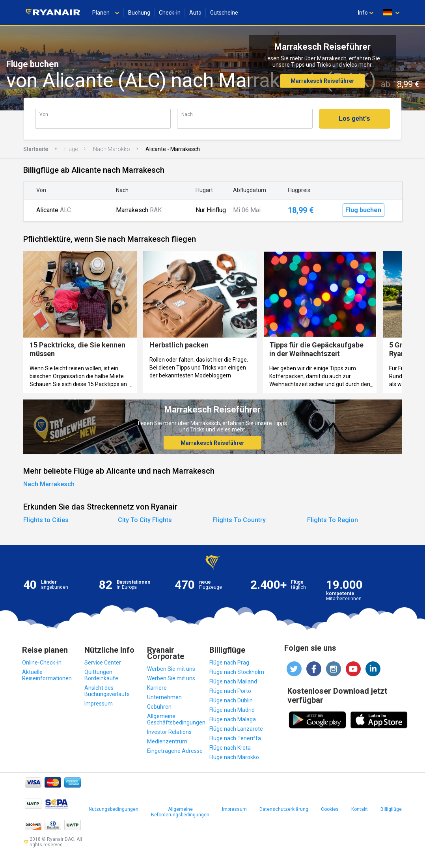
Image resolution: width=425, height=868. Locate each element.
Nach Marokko (112, 149)
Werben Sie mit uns (171, 669)
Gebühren (159, 707)
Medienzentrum (167, 741)
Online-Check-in (42, 663)
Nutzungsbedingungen (114, 809)
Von (44, 114)
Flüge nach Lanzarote (236, 729)
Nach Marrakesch (49, 484)
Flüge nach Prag (229, 663)
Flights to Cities (46, 520)
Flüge (71, 149)
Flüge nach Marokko (234, 757)
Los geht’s (354, 119)
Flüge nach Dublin (231, 700)
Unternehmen (164, 697)
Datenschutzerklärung (284, 809)
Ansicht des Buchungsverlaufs (107, 691)
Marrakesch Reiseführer (322, 81)
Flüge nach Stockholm (237, 672)
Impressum (99, 704)
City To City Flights (145, 520)
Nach (187, 114)
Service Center (103, 663)
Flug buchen (363, 210)
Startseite (36, 149)
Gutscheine (224, 13)
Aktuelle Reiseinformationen (47, 675)
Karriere (157, 688)
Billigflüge (391, 809)
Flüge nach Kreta (230, 748)
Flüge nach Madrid (232, 710)
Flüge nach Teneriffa (235, 738)
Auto (195, 13)
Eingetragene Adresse (175, 751)
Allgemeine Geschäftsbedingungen (176, 719)
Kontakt (360, 809)
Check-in (170, 13)
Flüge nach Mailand (233, 681)
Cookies (330, 809)
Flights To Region (333, 520)
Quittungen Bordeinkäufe (101, 675)
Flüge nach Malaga (233, 719)
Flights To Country (239, 520)
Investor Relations (169, 732)
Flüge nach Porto (230, 691)
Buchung (139, 13)
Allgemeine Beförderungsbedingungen (180, 812)
